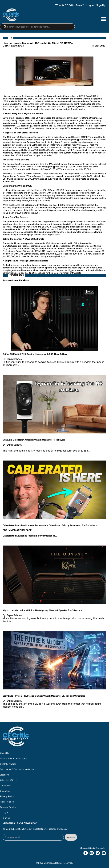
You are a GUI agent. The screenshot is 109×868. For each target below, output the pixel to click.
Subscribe (71, 837)
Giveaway (5, 791)
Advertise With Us (9, 780)
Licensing (5, 775)
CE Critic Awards (8, 764)
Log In (90, 5)
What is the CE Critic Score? (14, 759)
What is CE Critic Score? (70, 5)
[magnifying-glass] (5, 27)
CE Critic (48, 863)
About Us (4, 753)
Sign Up (101, 5)
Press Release (7, 802)
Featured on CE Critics (16, 280)
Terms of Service (8, 807)
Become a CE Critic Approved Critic (17, 770)
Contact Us (5, 786)
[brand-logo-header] (13, 15)
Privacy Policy (7, 797)
